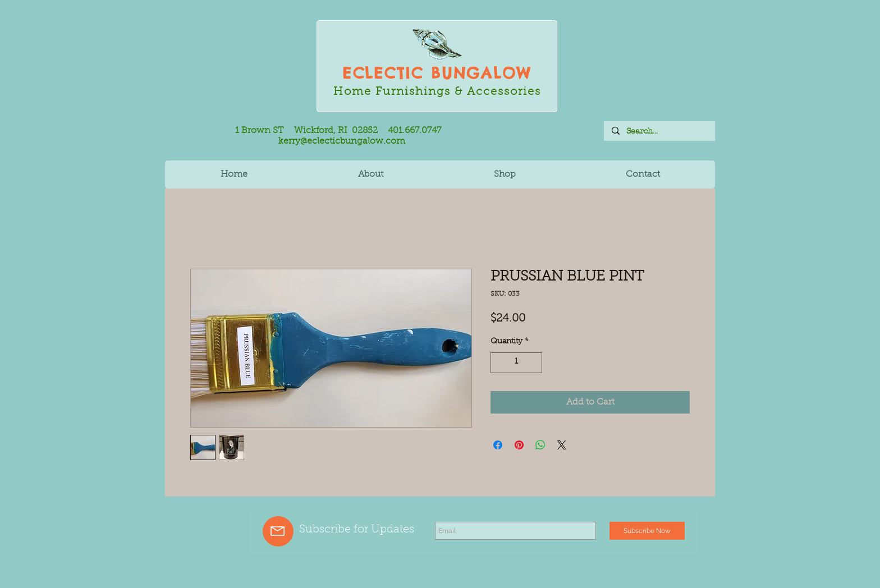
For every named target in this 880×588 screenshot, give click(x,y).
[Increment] (533, 363)
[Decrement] (499, 363)
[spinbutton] (516, 363)
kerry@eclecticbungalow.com (342, 141)
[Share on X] (562, 445)
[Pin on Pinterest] (519, 445)
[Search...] (659, 131)
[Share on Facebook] (498, 445)
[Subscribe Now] (647, 531)
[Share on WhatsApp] (540, 445)
